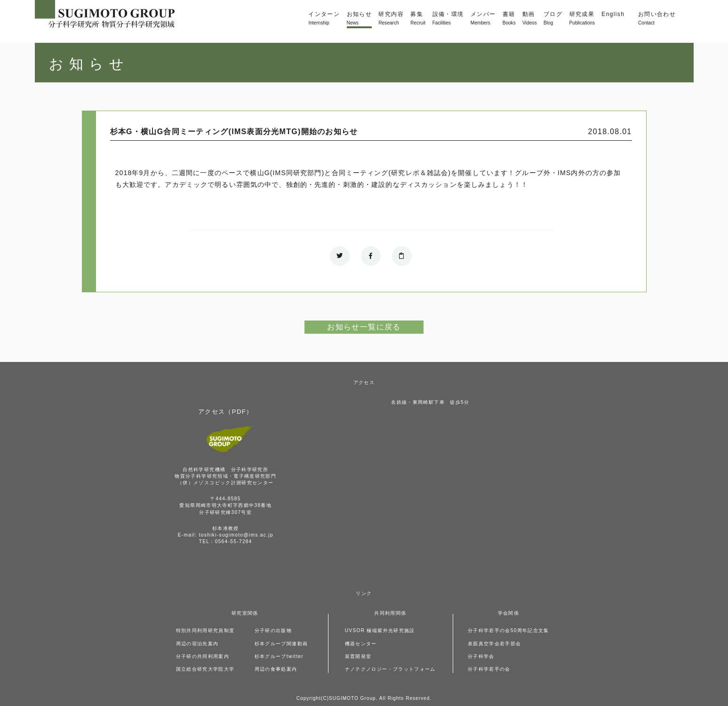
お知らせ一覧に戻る (364, 327)
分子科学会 (481, 656)
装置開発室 (358, 656)
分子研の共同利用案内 (203, 656)
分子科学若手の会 (489, 669)
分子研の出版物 (273, 630)
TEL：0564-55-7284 (226, 542)
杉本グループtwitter (279, 656)
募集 (418, 19)
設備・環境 (448, 19)
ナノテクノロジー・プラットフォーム (390, 669)
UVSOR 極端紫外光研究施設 (380, 630)
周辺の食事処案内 (276, 669)
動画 (530, 19)
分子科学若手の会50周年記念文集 (508, 630)
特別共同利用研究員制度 (205, 630)
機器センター (361, 644)
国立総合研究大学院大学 (205, 669)
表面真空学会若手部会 (495, 644)
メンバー (483, 19)
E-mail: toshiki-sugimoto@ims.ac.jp (226, 535)
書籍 (509, 19)
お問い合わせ (657, 19)
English (613, 14)
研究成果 (582, 19)
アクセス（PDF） (225, 412)
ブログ (553, 19)
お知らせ (359, 19)
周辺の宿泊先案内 (197, 644)
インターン (324, 19)
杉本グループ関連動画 (281, 644)
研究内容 (391, 19)
